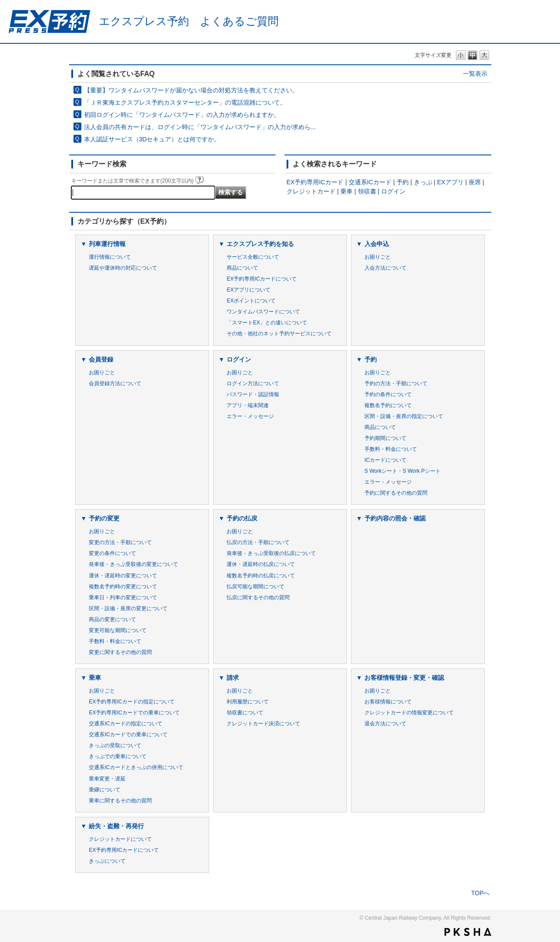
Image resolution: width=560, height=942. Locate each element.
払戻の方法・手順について (258, 542)
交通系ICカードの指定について (126, 724)
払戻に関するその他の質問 (258, 598)
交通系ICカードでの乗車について (128, 735)
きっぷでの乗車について (118, 756)
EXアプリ (450, 182)
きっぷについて (107, 861)
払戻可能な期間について (255, 587)
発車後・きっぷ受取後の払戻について (271, 553)
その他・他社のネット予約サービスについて (279, 334)
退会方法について (385, 724)
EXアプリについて (248, 290)
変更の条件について (112, 553)
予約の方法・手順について (396, 383)
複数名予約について (388, 405)
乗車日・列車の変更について (123, 598)
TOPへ (481, 893)
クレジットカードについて (120, 839)
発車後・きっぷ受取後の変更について (133, 564)
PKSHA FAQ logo (468, 932)
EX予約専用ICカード (315, 182)
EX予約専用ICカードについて (262, 279)
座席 (475, 182)
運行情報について (110, 257)
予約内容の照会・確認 (395, 518)
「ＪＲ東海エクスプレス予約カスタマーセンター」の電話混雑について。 (185, 102)
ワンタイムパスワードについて (263, 312)
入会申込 (377, 244)
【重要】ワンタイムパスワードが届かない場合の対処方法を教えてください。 (191, 90)
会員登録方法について (115, 383)
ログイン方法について (253, 383)
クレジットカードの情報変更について (409, 713)
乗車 (346, 191)
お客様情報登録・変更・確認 (404, 678)
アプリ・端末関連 (248, 405)
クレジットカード (311, 191)
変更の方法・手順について (120, 542)
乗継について (105, 790)
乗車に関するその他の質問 (120, 801)
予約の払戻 (242, 518)
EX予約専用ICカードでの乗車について (134, 713)
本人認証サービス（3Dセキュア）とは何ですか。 (152, 139)
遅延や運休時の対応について (123, 268)
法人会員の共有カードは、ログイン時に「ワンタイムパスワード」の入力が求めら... (200, 127)
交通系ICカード (370, 182)
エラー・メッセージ (250, 416)
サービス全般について (253, 257)
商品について (242, 268)
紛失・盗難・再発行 (116, 826)
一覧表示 (475, 74)
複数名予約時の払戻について (261, 576)
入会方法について (385, 268)
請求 (233, 678)
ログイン (393, 191)
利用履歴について (248, 702)
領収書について (245, 713)
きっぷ (423, 182)
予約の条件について (388, 394)
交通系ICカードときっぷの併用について (136, 767)
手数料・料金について (391, 449)
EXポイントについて (251, 301)
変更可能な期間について (118, 630)
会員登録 (101, 359)
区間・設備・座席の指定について (404, 416)
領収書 (367, 191)
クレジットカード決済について (263, 724)
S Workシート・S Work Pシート (402, 471)
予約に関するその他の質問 (396, 493)
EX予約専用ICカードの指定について (132, 702)
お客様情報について (388, 702)
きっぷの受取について (115, 745)
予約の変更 (104, 518)
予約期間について (385, 438)
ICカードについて (385, 460)
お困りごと (378, 257)
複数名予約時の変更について (123, 587)
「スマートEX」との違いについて (267, 323)
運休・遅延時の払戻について (261, 564)
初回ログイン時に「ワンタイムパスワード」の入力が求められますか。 (182, 115)
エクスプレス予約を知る (260, 244)
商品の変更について (112, 619)
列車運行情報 (107, 244)
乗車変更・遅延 (107, 779)
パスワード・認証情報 (253, 394)
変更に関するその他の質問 (120, 652)
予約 (402, 182)
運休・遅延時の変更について (123, 576)
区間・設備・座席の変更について (128, 608)
